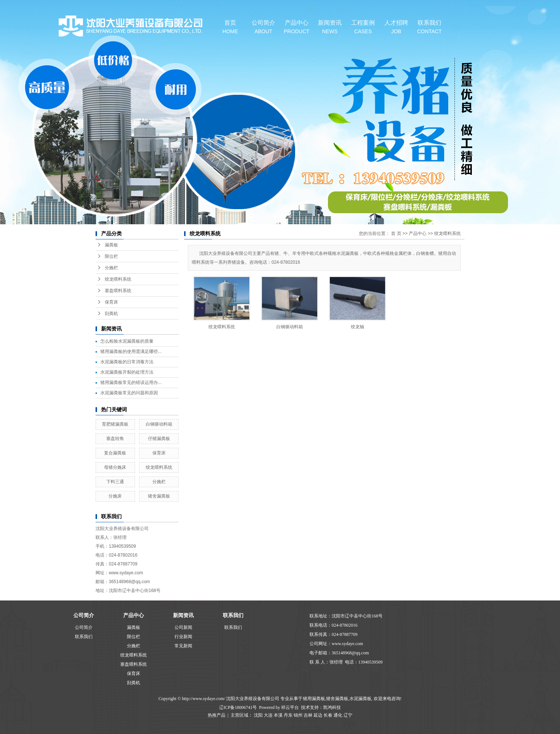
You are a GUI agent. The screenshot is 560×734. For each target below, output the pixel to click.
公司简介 (263, 27)
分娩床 (115, 496)
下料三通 (115, 482)
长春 (328, 715)
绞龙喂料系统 (118, 279)
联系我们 (429, 27)
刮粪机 (111, 314)
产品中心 (297, 27)
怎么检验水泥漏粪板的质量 (127, 341)
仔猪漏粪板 (159, 439)
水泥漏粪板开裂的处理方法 (127, 372)
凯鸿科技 (332, 707)
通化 (338, 715)
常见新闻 (183, 646)
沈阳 (258, 715)
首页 (230, 27)
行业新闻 (183, 637)
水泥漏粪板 (360, 699)
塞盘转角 (115, 439)
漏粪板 (111, 245)
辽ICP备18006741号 (238, 707)
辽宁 (348, 715)
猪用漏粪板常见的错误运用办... (131, 382)
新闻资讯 (330, 27)
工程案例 (363, 27)
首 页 (396, 233)
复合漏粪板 (115, 453)
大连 (268, 715)
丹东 (288, 715)
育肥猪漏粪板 (115, 424)
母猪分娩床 (115, 467)
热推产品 (217, 715)
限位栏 (111, 256)
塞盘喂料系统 (118, 291)
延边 (318, 715)
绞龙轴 (357, 327)
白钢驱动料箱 (159, 424)
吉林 (308, 715)
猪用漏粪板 (314, 699)
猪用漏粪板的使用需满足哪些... (131, 352)
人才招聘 (396, 27)
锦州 (298, 715)
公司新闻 (183, 627)
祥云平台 (290, 707)
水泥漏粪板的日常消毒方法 (127, 362)
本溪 (278, 715)
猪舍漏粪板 (159, 496)
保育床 (111, 302)
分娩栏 (111, 268)
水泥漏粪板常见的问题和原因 (129, 393)
